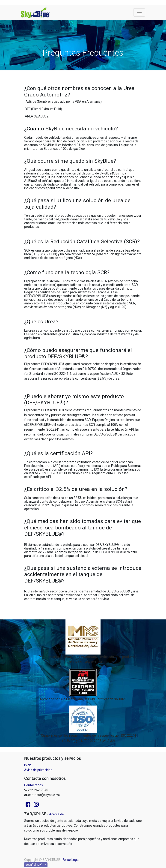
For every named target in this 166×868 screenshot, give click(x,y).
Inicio (28, 765)
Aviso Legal (71, 860)
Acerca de (56, 814)
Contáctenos (34, 785)
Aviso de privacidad (38, 770)
